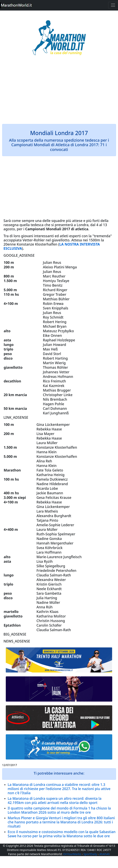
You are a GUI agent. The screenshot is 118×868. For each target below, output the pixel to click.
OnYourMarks (72, 854)
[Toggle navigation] (113, 5)
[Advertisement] (59, 92)
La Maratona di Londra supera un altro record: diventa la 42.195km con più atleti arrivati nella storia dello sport (55, 800)
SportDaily (90, 854)
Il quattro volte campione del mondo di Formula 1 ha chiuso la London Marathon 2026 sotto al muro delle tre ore (59, 810)
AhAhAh (105, 854)
